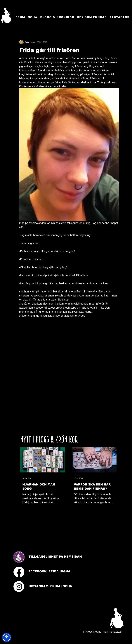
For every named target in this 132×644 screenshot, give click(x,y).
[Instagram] (19, 587)
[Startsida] (6, 15)
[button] (7, 637)
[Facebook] (19, 572)
